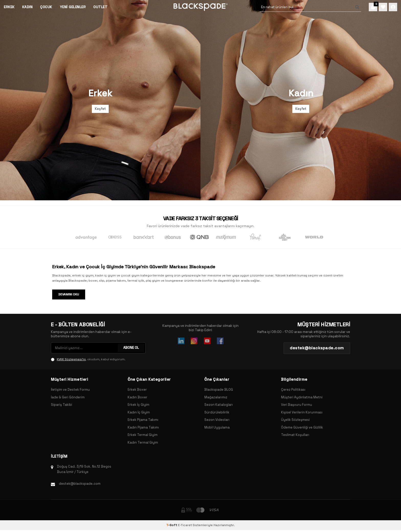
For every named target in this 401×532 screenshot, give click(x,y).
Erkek (9, 7)
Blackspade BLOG (219, 390)
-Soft (172, 525)
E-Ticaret (185, 525)
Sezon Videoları (217, 420)
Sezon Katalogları (219, 405)
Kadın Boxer (137, 397)
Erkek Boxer (137, 390)
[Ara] (353, 7)
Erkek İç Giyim (138, 405)
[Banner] (100, 100)
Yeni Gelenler (73, 7)
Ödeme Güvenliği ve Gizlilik (302, 427)
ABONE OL (131, 348)
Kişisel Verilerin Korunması (302, 412)
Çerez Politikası (293, 390)
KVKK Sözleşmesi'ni (71, 359)
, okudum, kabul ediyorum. (88, 359)
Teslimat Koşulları (295, 435)
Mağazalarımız (216, 397)
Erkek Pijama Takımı (143, 420)
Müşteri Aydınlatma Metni (302, 397)
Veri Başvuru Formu (297, 405)
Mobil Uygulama (217, 427)
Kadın (27, 7)
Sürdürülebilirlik (217, 412)
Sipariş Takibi (62, 405)
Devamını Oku (69, 294)
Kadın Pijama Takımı (143, 427)
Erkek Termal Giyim (143, 435)
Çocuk (46, 7)
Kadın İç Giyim (139, 412)
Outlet (100, 7)
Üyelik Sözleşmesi (295, 420)
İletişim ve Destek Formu (70, 390)
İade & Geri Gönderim (68, 397)
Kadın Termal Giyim (143, 442)
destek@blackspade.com (80, 484)
